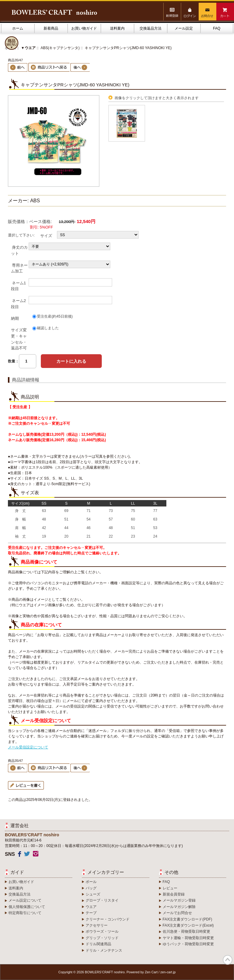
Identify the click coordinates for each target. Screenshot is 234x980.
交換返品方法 (151, 28)
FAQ (217, 28)
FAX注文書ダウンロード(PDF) (188, 919)
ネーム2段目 (18, 303)
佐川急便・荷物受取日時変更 (186, 931)
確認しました (48, 328)
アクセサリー (97, 925)
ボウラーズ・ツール (102, 931)
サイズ (46, 236)
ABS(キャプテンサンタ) (60, 48)
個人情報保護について (27, 907)
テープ (91, 913)
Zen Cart (151, 972)
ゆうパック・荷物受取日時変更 (188, 944)
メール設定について (25, 900)
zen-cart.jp (168, 972)
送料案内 (117, 28)
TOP (228, 960)
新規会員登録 (174, 894)
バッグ (91, 888)
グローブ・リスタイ (102, 900)
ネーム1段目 (18, 286)
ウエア (91, 907)
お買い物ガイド (84, 28)
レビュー (170, 888)
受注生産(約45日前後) (55, 316)
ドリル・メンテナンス (104, 950)
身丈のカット (19, 250)
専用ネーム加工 (19, 268)
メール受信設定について (28, 747)
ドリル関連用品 (98, 944)
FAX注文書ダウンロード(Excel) (188, 925)
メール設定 (184, 28)
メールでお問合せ (177, 913)
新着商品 (51, 28)
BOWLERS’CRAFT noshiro (105, 972)
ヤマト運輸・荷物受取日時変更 (188, 938)
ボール (91, 882)
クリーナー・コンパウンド (108, 919)
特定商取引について (25, 913)
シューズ (93, 894)
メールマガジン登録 (179, 900)
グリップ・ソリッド (102, 938)
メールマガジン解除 (179, 907)
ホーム (18, 28)
